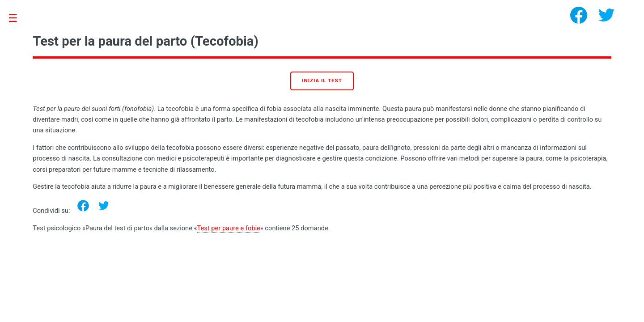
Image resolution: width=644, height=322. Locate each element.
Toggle (18, 19)
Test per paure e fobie (228, 228)
